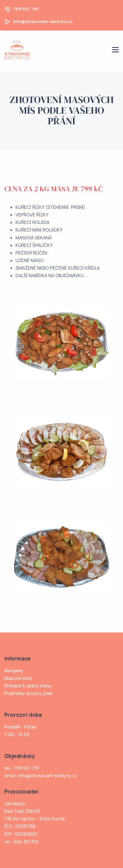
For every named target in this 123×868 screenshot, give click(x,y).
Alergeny (14, 671)
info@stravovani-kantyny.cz (43, 21)
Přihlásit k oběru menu (28, 686)
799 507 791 (26, 9)
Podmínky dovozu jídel (28, 693)
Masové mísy (18, 678)
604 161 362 (26, 842)
